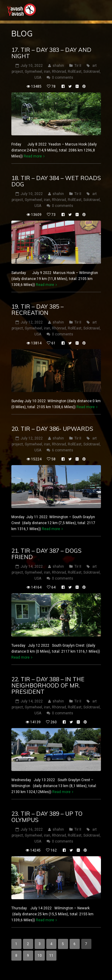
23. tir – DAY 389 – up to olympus (47, 817)
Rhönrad (59, 72)
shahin (58, 66)
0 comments (63, 78)
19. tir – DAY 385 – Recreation (37, 310)
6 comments (63, 450)
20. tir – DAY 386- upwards (52, 429)
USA (38, 78)
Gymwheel (33, 72)
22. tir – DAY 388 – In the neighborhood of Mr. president (48, 685)
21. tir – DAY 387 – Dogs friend (46, 554)
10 (40, 956)
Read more (33, 156)
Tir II (78, 66)
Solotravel (92, 72)
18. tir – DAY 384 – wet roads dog (56, 181)
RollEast (75, 72)
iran (47, 72)
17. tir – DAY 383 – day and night (51, 53)
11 (51, 956)
